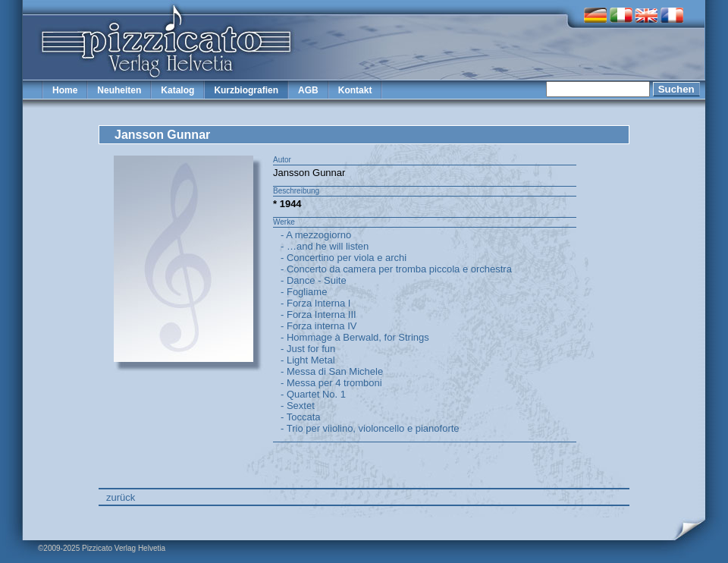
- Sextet (298, 406)
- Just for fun (308, 349)
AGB (308, 90)
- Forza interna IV (318, 326)
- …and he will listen (325, 246)
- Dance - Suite (314, 280)
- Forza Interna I (315, 303)
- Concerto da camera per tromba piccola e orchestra (396, 269)
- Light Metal (308, 360)
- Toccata (301, 417)
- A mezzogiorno (316, 235)
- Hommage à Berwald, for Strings (355, 337)
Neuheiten (119, 90)
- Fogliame (304, 292)
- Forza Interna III (318, 315)
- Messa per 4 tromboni (331, 383)
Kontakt (355, 90)
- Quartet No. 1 (313, 394)
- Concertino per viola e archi (344, 258)
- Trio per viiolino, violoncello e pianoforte (370, 428)
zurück (121, 497)
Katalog (177, 90)
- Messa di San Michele (332, 371)
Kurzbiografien (246, 90)
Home (65, 90)
